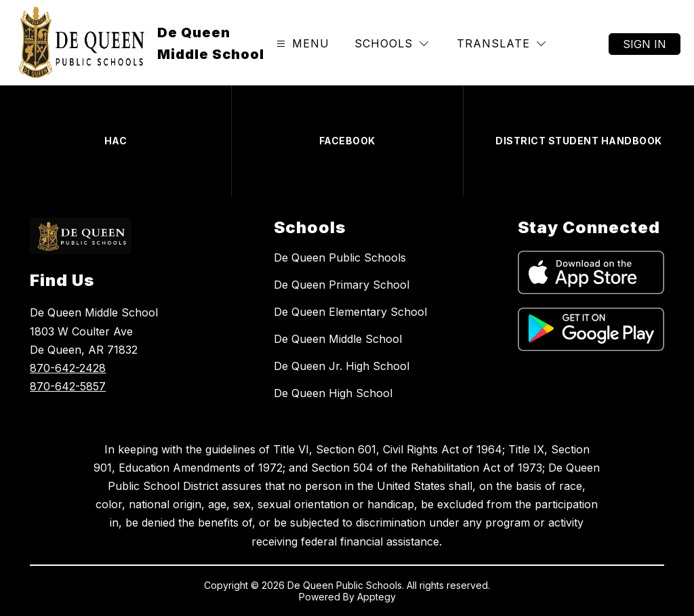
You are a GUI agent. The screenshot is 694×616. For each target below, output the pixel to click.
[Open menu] (301, 44)
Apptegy (376, 597)
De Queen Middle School (338, 339)
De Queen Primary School (342, 285)
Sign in (645, 44)
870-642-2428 (68, 368)
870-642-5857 (68, 386)
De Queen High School (333, 393)
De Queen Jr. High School (342, 366)
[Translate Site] (501, 44)
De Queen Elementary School (350, 312)
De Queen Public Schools (340, 258)
